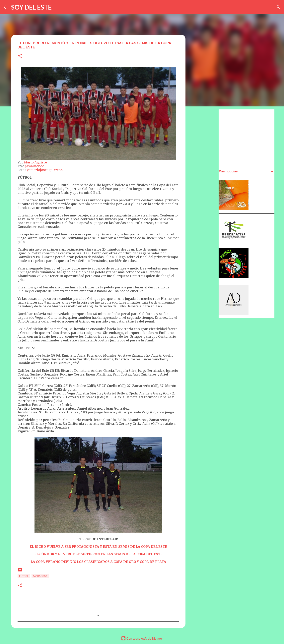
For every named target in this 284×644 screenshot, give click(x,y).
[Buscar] (278, 7)
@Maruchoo (35, 166)
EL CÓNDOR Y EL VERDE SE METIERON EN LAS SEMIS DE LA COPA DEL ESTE (98, 554)
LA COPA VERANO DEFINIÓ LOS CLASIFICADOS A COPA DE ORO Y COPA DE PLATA (98, 562)
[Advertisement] (248, 137)
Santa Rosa (40, 576)
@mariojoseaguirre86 (45, 170)
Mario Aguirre (35, 162)
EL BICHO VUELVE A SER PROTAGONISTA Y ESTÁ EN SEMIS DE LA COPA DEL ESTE (98, 547)
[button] (20, 56)
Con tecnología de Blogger (142, 638)
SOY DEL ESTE (31, 7)
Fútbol (24, 576)
